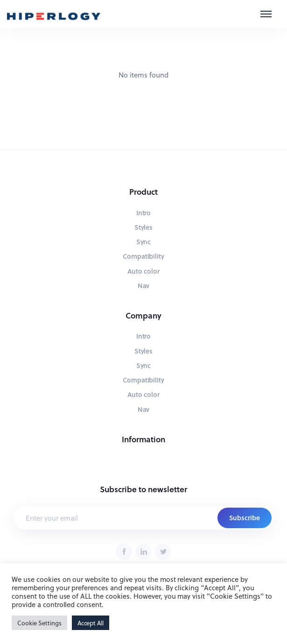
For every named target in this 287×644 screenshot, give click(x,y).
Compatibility (144, 256)
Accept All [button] (91, 623)
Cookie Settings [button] (39, 623)
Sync (144, 242)
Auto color (144, 271)
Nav (144, 286)
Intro (144, 213)
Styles (144, 227)
